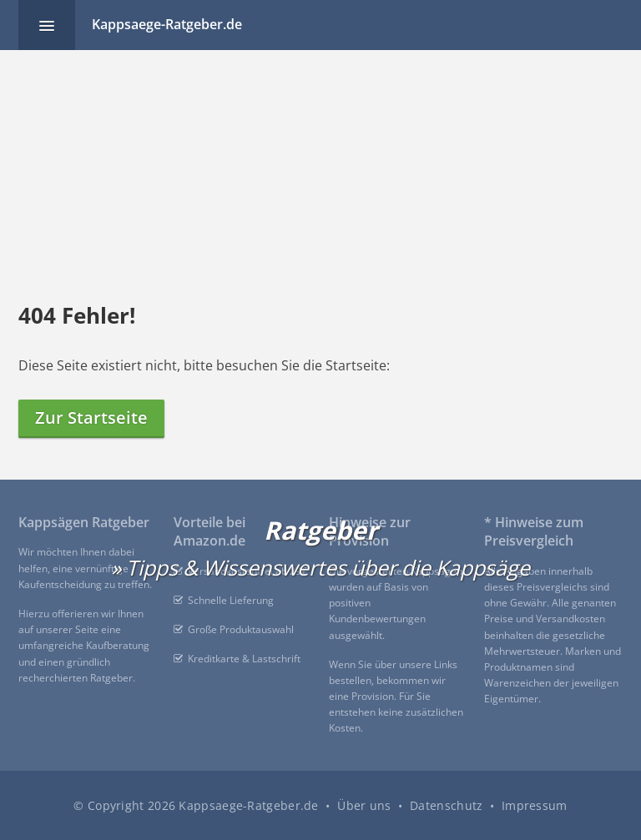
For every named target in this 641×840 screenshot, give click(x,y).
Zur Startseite (91, 417)
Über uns (364, 805)
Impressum (535, 805)
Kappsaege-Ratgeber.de (167, 24)
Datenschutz (446, 805)
